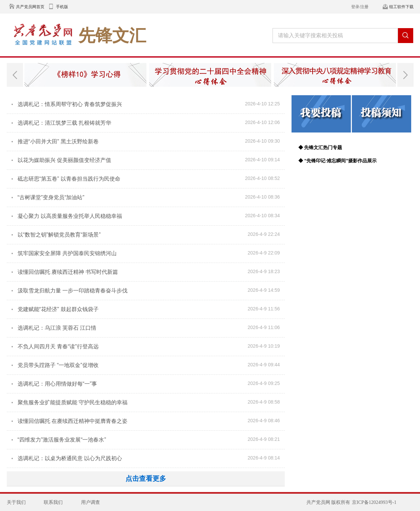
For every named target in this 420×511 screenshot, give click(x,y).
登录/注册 (360, 7)
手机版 (62, 7)
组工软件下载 (401, 7)
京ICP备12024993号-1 (374, 502)
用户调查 (91, 502)
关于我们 (16, 502)
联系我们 (53, 502)
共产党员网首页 (30, 7)
